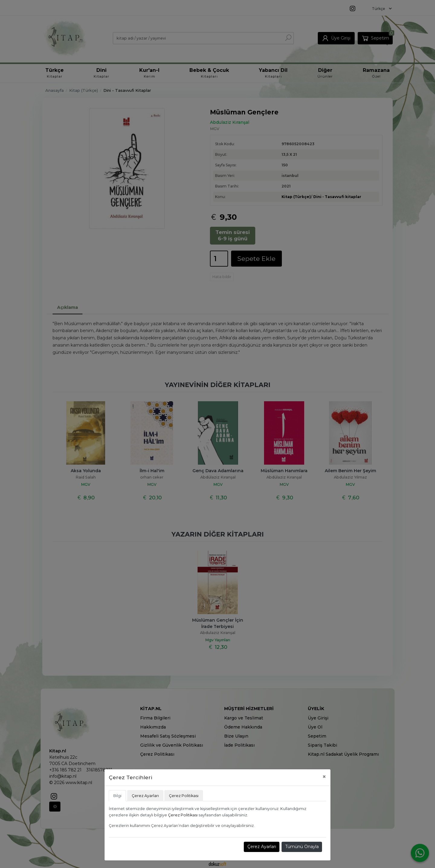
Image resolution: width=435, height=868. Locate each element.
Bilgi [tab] (117, 796)
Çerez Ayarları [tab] (145, 796)
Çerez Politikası (183, 815)
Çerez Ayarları (262, 847)
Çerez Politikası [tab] (184, 796)
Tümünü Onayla (302, 847)
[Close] (324, 777)
